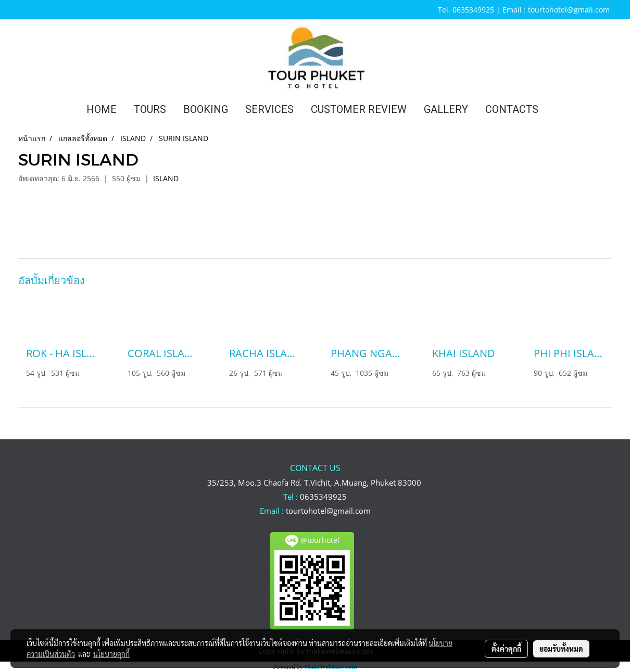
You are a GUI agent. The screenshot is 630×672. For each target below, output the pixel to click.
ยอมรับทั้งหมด (561, 649)
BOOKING (206, 109)
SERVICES (269, 109)
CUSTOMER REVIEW (359, 109)
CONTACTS (512, 109)
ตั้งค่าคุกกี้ (506, 649)
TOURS (150, 109)
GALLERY (446, 109)
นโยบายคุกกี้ (111, 654)
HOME (102, 109)
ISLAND (166, 178)
